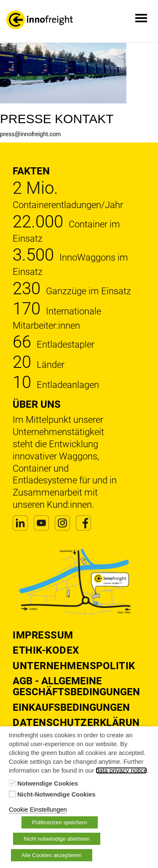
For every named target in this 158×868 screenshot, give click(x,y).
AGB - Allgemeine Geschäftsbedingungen (76, 686)
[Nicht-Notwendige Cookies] (12, 794)
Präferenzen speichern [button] (60, 822)
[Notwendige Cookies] (12, 783)
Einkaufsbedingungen (71, 707)
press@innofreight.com (30, 134)
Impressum (43, 635)
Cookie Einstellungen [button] (38, 810)
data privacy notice (121, 770)
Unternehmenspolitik (74, 666)
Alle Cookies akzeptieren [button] (52, 855)
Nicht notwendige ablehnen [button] (57, 839)
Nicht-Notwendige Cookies (56, 794)
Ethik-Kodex (46, 650)
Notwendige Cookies (48, 784)
